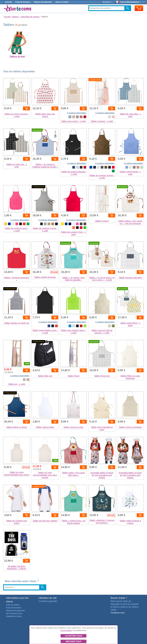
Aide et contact (62, 2)
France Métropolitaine (128, 2)
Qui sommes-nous (14, 613)
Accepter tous (73, 636)
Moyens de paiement (43, 2)
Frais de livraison (23, 2)
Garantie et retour (14, 616)
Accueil (8, 2)
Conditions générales (48, 601)
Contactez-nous (118, 613)
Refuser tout (74, 641)
